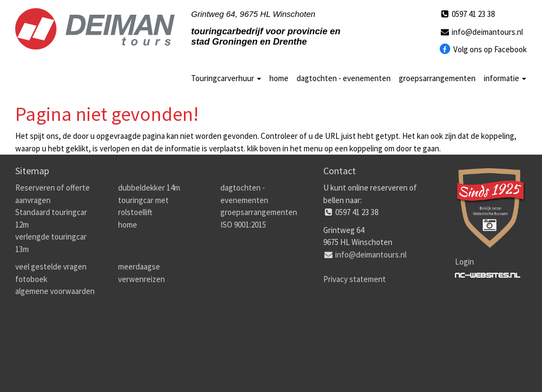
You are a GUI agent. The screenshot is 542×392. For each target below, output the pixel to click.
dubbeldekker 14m (149, 188)
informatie (505, 78)
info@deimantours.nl (481, 32)
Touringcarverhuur (226, 78)
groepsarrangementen (437, 78)
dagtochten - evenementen (344, 78)
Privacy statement (355, 279)
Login (464, 262)
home (279, 78)
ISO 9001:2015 (243, 225)
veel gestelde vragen (51, 267)
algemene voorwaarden (55, 291)
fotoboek (31, 279)
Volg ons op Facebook (483, 50)
